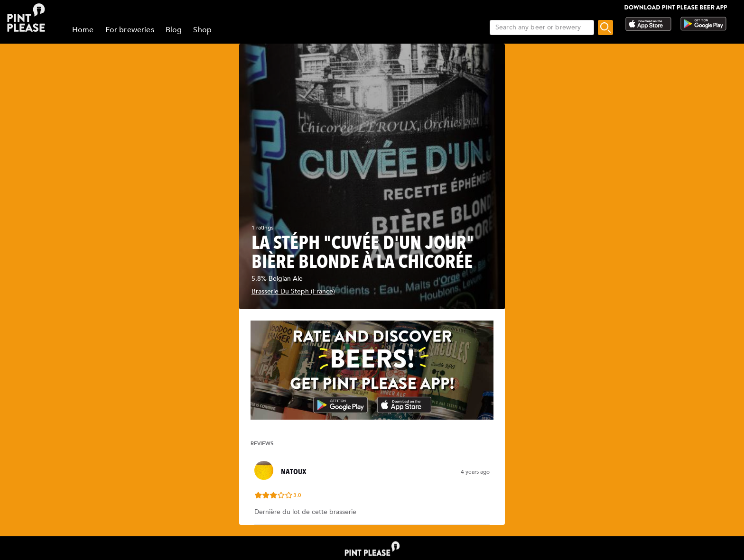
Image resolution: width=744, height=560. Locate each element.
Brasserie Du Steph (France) (293, 291)
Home (83, 30)
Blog (174, 30)
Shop (202, 30)
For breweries (130, 30)
